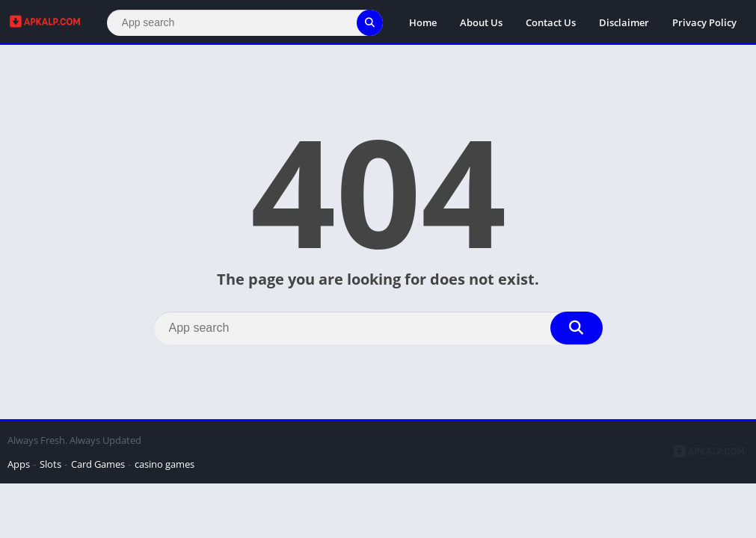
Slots (50, 464)
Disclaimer (624, 22)
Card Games (98, 464)
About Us (481, 22)
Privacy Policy (704, 22)
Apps (19, 464)
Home (423, 22)
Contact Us (551, 22)
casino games (165, 464)
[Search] (245, 23)
